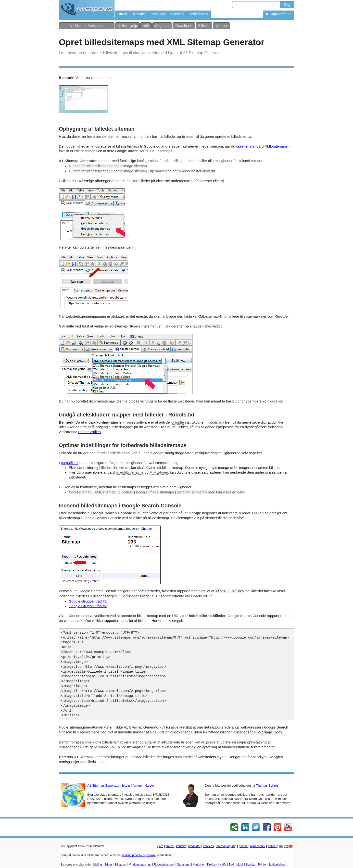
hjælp (126, 786)
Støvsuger (184, 865)
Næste (149, 786)
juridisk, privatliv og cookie (138, 855)
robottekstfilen (89, 432)
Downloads (184, 26)
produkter (194, 846)
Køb (146, 26)
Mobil (240, 865)
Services (177, 14)
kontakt (181, 846)
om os (170, 846)
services (208, 846)
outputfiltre (69, 463)
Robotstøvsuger (164, 865)
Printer (262, 865)
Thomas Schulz (267, 786)
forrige (137, 786)
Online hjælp (127, 26)
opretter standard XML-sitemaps (262, 146)
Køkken (212, 865)
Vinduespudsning (140, 865)
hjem (160, 846)
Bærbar (251, 865)
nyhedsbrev (258, 846)
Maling (97, 865)
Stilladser (120, 865)
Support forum (279, 14)
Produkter (158, 14)
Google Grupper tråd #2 (88, 606)
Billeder (204, 26)
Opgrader (162, 26)
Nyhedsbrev (199, 14)
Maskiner (199, 865)
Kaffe (223, 865)
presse (243, 846)
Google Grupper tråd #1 (88, 601)
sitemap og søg (226, 846)
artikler (272, 846)
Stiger (108, 865)
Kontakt (139, 14)
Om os (122, 14)
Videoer (221, 26)
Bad (231, 865)
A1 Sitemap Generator (87, 26)
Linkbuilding (277, 865)
